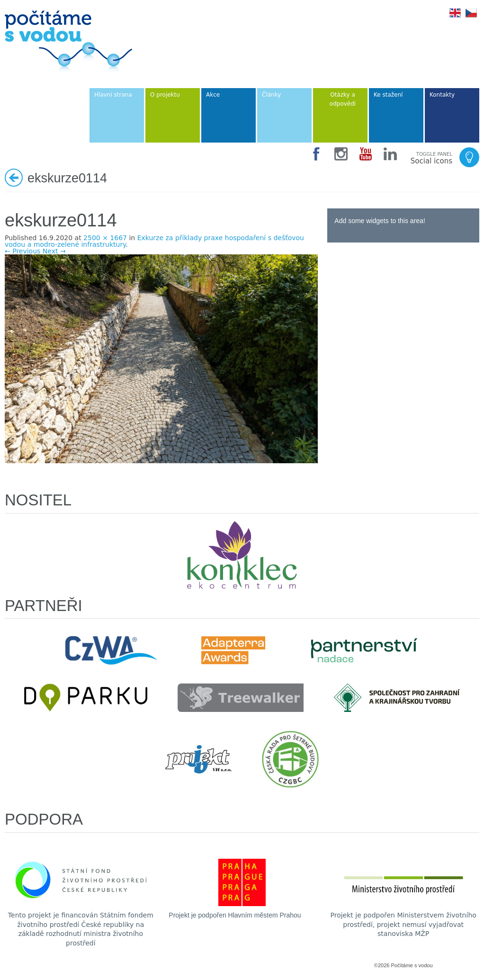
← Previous (22, 251)
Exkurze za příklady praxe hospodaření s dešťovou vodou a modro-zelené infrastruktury (154, 241)
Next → (54, 251)
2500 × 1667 (105, 238)
